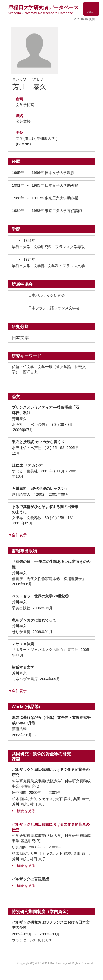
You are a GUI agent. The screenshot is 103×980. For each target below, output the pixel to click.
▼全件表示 (17, 535)
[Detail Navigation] (91, 9)
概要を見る (24, 811)
